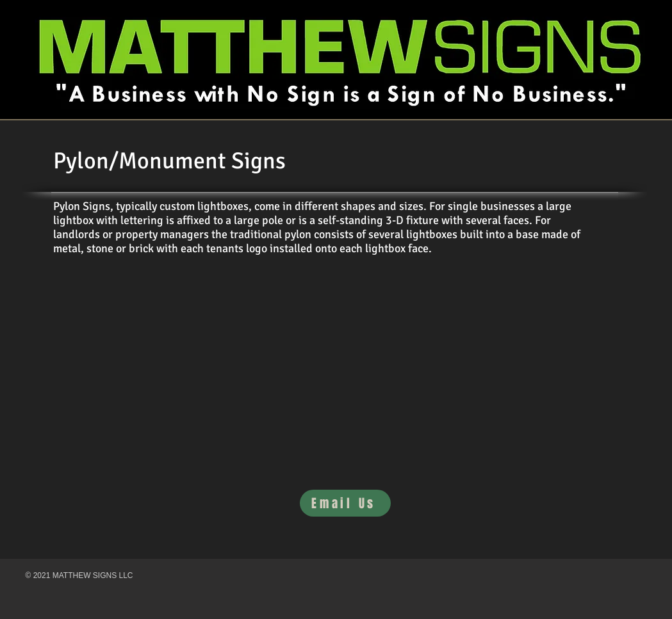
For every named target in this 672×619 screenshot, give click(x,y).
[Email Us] (345, 503)
